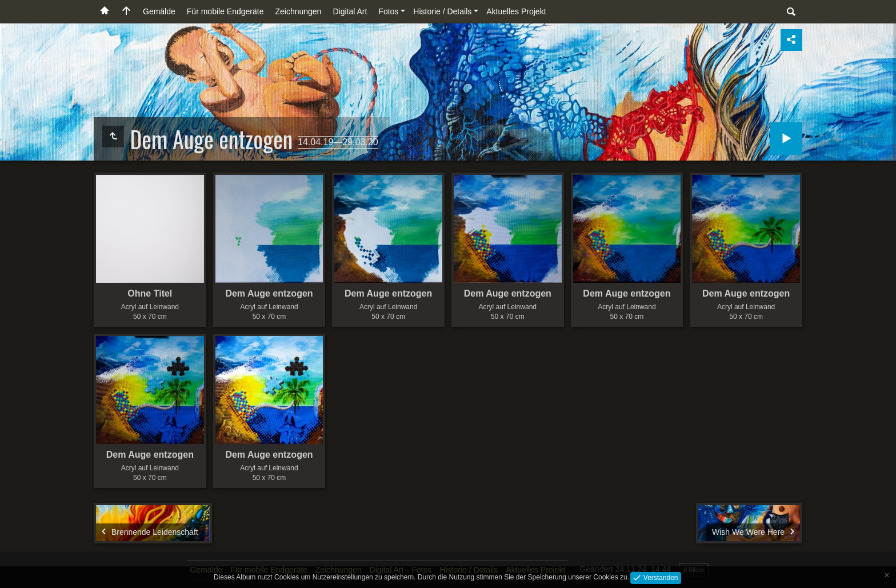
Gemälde (159, 11)
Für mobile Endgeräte (225, 11)
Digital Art (350, 11)
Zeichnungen (298, 11)
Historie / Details (442, 11)
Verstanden (659, 577)
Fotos (388, 11)
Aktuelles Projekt (516, 11)
